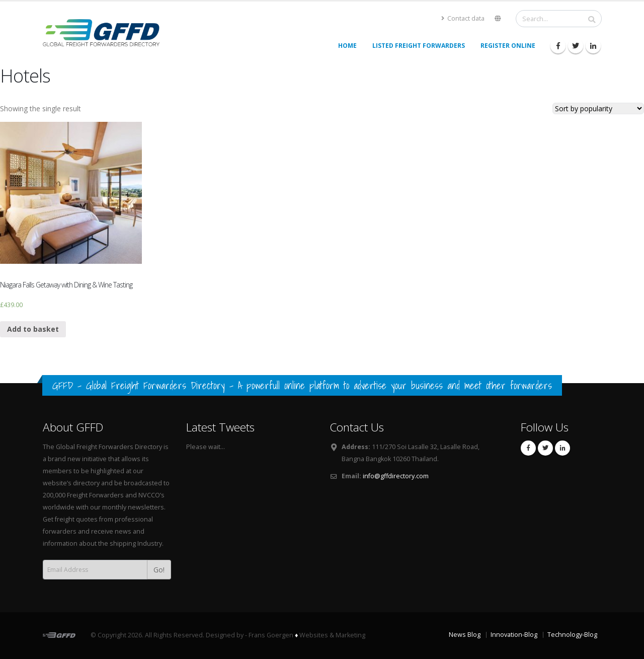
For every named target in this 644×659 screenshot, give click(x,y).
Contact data (463, 18)
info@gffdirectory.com (396, 476)
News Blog (465, 635)
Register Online (508, 46)
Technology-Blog (572, 635)
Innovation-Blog (514, 635)
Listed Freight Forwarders (419, 46)
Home (347, 46)
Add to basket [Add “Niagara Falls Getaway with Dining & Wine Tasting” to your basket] (33, 329)
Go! (159, 570)
